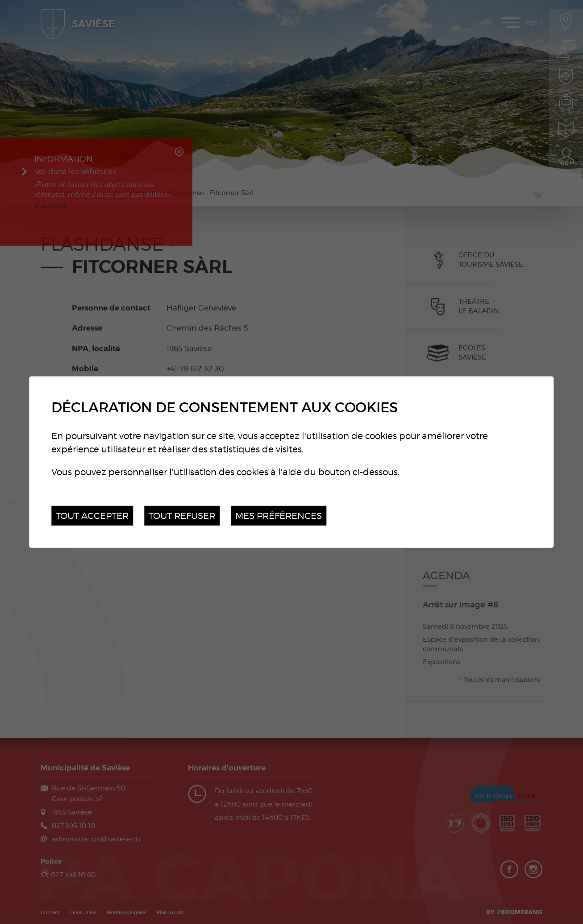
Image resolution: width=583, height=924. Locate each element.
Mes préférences (279, 515)
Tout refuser (182, 515)
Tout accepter (92, 515)
